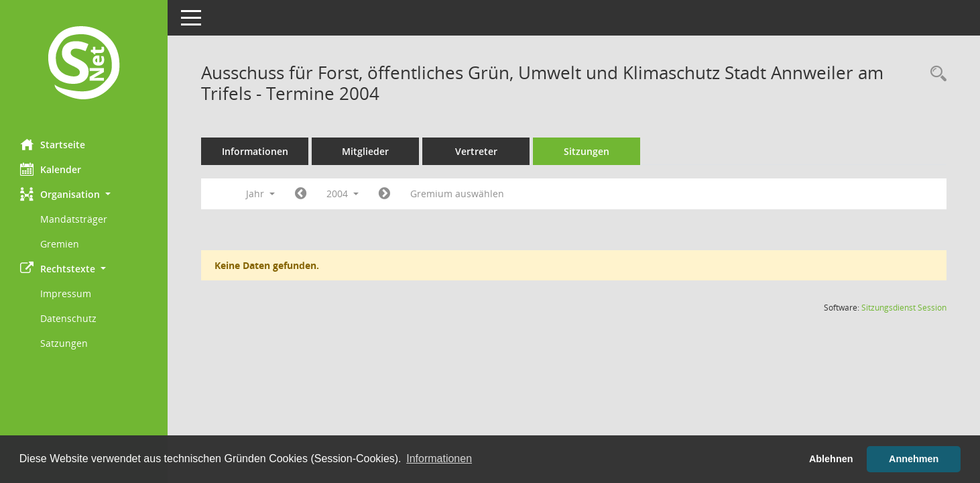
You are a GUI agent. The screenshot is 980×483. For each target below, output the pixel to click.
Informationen (255, 151)
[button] (84, 194)
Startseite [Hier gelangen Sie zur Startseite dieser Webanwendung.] (53, 144)
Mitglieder (365, 151)
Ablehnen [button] (831, 459)
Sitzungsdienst (904, 308)
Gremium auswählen (457, 194)
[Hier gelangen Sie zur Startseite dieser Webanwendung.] (84, 64)
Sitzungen (587, 151)
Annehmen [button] (914, 459)
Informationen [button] (439, 459)
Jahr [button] (260, 194)
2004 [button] (343, 194)
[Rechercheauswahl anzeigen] (935, 74)
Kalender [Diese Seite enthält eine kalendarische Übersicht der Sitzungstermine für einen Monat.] (51, 169)
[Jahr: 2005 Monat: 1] (384, 194)
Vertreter (476, 151)
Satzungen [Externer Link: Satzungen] (64, 343)
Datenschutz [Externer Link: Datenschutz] (68, 318)
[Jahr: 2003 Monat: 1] (301, 194)
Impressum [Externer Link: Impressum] (66, 293)
